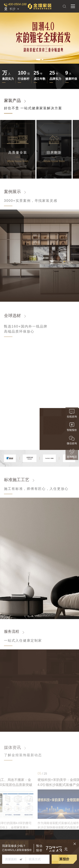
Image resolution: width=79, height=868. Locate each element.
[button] (38, 59)
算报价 (64, 859)
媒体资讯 (12, 747)
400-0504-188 (17, 4)
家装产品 (12, 100)
